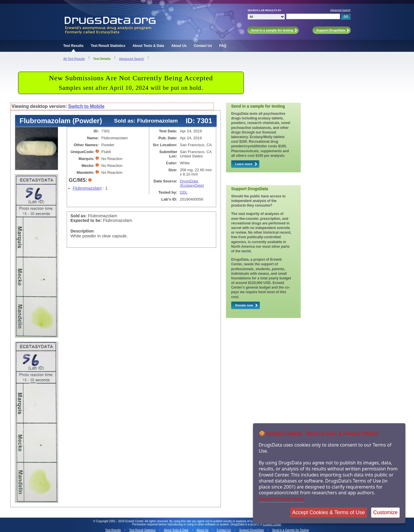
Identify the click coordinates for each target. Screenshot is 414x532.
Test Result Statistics (108, 46)
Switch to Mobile (86, 106)
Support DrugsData (252, 530)
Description (82, 231)
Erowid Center (272, 524)
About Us (179, 46)
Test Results (73, 46)
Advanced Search (340, 10)
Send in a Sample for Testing (290, 530)
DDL (184, 192)
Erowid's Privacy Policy (281, 499)
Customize (385, 512)
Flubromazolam (87, 188)
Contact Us (203, 46)
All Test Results (74, 59)
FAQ (223, 46)
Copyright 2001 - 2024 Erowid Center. (120, 521)
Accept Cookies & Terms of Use (328, 512)
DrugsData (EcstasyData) (192, 183)
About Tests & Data (148, 46)
